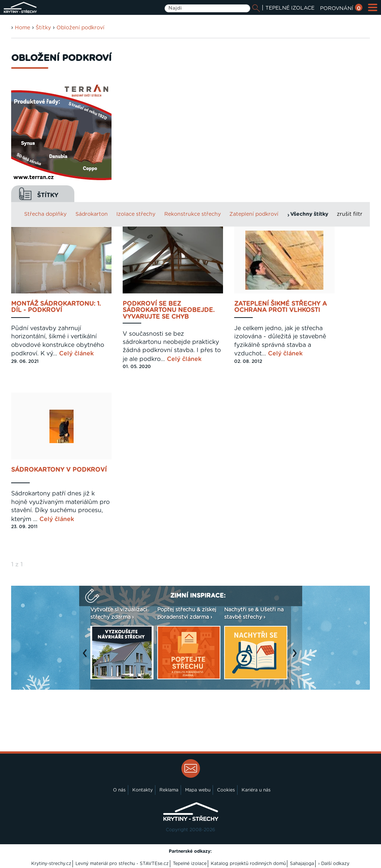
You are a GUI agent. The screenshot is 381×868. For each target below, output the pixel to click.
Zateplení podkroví (254, 214)
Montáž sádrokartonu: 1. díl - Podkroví (56, 307)
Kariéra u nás (256, 790)
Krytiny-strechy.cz (51, 864)
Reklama (169, 790)
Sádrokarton (92, 214)
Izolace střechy (136, 214)
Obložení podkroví (80, 28)
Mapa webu (198, 790)
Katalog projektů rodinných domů (248, 864)
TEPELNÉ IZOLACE (290, 8)
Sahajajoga (302, 864)
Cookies (226, 790)
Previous (87, 657)
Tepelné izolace (190, 864)
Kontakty (143, 790)
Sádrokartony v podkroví (59, 470)
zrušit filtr (350, 214)
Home (22, 28)
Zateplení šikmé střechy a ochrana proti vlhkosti (280, 307)
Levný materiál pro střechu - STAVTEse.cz (122, 864)
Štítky (43, 28)
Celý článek (76, 354)
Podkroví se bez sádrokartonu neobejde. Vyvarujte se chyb (169, 311)
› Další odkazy (334, 864)
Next (297, 657)
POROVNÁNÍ (341, 9)
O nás (119, 790)
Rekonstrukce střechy (193, 214)
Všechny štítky (309, 214)
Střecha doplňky (45, 214)
